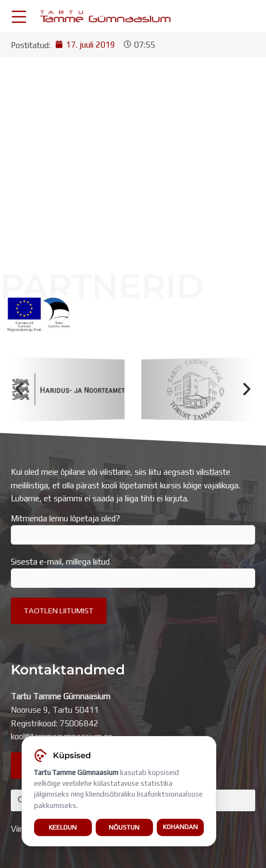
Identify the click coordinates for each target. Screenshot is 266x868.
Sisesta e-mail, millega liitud (133, 572)
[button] (19, 389)
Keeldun (63, 827)
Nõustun (124, 827)
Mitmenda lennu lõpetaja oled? (133, 529)
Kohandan (180, 827)
